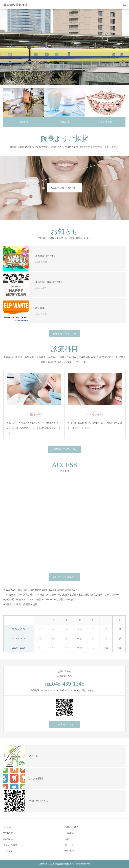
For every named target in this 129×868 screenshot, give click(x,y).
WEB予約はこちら (64, 724)
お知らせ (69, 839)
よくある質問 (105, 122)
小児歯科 (8, 839)
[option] (64, 47)
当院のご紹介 (72, 827)
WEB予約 (8, 833)
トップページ (10, 827)
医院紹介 (24, 122)
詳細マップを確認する (64, 577)
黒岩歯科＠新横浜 (15, 5)
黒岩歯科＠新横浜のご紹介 (64, 188)
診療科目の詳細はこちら (64, 449)
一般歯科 (69, 833)
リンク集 (8, 851)
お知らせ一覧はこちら (64, 333)
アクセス (69, 845)
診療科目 (64, 122)
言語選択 (69, 851)
